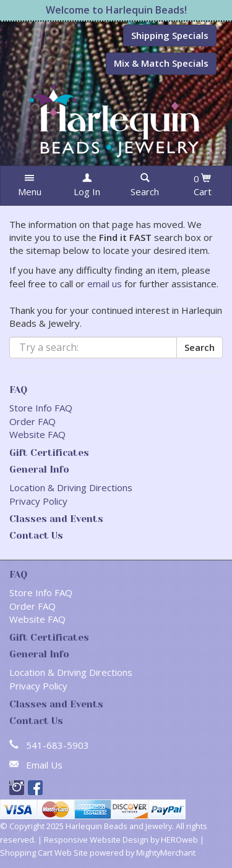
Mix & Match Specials (161, 63)
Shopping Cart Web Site (44, 853)
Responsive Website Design (96, 840)
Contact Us (36, 536)
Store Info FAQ (41, 408)
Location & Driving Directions (71, 487)
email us (105, 284)
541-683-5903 (58, 745)
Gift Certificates (49, 453)
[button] (29, 186)
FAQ (18, 390)
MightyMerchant (166, 853)
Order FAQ (32, 421)
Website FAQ (37, 434)
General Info (39, 470)
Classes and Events (56, 519)
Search (200, 347)
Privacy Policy (38, 501)
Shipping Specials (170, 35)
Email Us (44, 765)
